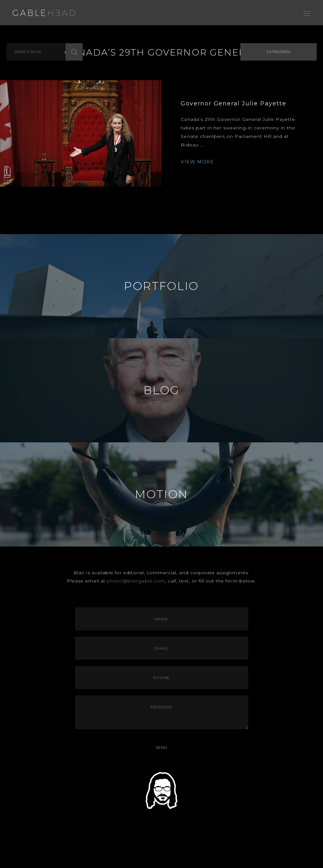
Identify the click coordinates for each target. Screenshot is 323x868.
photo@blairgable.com (136, 581)
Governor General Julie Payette (233, 103)
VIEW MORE (197, 162)
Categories (279, 52)
